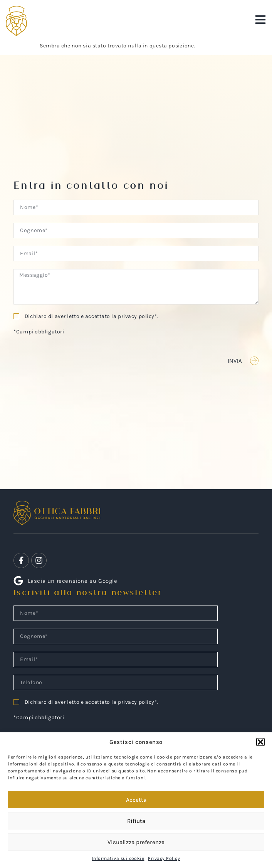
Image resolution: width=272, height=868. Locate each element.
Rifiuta (136, 821)
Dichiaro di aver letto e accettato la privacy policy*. (92, 316)
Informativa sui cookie (118, 858)
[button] (260, 742)
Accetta (136, 800)
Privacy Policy (164, 858)
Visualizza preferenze (136, 842)
